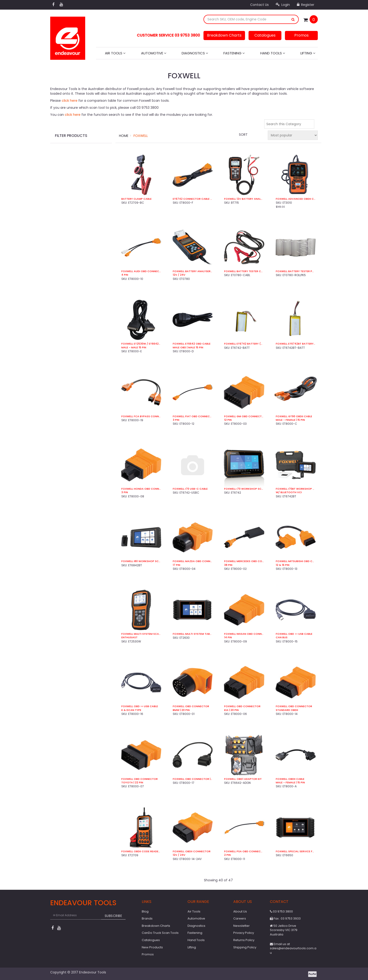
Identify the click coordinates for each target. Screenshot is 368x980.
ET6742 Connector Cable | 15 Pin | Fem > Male (193, 199)
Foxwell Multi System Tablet (193, 634)
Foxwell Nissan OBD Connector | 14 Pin (244, 634)
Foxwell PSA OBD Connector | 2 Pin (244, 851)
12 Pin (228, 420)
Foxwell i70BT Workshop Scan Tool (296, 489)
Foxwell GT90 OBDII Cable (294, 416)
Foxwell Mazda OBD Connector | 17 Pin (193, 561)
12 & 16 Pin (283, 565)
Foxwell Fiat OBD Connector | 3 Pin (193, 416)
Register (306, 5)
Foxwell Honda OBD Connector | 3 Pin (141, 489)
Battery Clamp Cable (136, 199)
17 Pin (176, 565)
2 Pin (227, 855)
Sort (243, 135)
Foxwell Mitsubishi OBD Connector (296, 561)
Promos (301, 35)
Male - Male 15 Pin (134, 347)
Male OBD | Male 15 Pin (188, 347)
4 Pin (125, 275)
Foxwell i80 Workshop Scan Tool (141, 561)
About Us (240, 911)
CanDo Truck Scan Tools (160, 933)
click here (70, 101)
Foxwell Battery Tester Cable (244, 271)
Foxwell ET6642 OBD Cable (192, 344)
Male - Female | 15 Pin (290, 420)
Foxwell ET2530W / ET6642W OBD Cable (141, 344)
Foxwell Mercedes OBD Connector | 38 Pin (244, 561)
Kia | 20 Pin (231, 710)
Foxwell (141, 136)
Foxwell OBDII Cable (290, 779)
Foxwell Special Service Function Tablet (296, 851)
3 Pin (176, 420)
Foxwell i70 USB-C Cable (190, 489)
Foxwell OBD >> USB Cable (294, 634)
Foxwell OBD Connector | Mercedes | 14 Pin (193, 779)
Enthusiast (129, 637)
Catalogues (265, 35)
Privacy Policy (244, 933)
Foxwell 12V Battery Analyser (244, 199)
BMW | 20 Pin (181, 710)
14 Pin (228, 637)
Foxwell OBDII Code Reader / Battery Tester (141, 851)
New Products (152, 947)
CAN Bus (282, 637)
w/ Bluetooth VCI (289, 492)
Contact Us (259, 5)
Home (124, 136)
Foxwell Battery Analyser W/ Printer (193, 271)
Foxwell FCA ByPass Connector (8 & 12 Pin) (141, 416)
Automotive (154, 53)
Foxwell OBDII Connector (192, 851)
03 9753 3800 (281, 911)
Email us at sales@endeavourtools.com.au (293, 948)
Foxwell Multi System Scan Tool (141, 634)
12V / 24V (179, 275)
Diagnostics (195, 53)
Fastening (234, 53)
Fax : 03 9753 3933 (285, 918)
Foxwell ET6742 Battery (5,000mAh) (244, 344)
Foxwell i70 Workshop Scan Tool (244, 489)
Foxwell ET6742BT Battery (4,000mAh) (296, 344)
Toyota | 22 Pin (132, 783)
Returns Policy (244, 940)
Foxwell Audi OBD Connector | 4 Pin (141, 271)
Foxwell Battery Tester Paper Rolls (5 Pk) (296, 271)
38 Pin (228, 565)
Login (283, 5)
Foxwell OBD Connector (191, 706)
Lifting (308, 53)
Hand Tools (273, 53)
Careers (240, 918)
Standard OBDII (287, 710)
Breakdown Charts (224, 35)
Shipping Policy (245, 947)
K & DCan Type (131, 710)
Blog (145, 911)
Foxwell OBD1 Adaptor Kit (243, 779)
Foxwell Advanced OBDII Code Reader (296, 199)
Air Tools (115, 53)
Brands (147, 918)
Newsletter (241, 926)
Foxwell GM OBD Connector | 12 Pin (244, 416)
